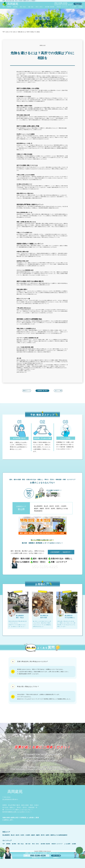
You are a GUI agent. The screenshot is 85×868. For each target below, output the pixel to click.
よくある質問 (73, 7)
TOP (4, 7)
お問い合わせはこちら (22, 372)
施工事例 (15, 7)
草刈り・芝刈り (39, 7)
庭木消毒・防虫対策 (50, 7)
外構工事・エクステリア (62, 7)
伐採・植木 (31, 7)
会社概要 (80, 7)
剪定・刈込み (23, 7)
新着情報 (9, 7)
